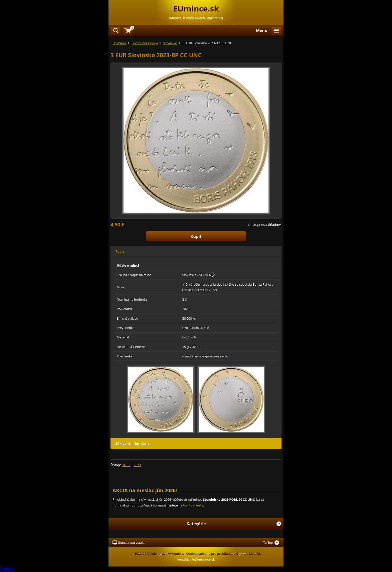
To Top (268, 543)
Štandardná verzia (131, 543)
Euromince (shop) (145, 43)
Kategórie (234, 524)
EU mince (119, 43)
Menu (262, 31)
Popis (120, 251)
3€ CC (126, 465)
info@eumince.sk (202, 559)
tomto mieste (193, 505)
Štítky (115, 465)
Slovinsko (170, 43)
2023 (137, 465)
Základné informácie (132, 443)
